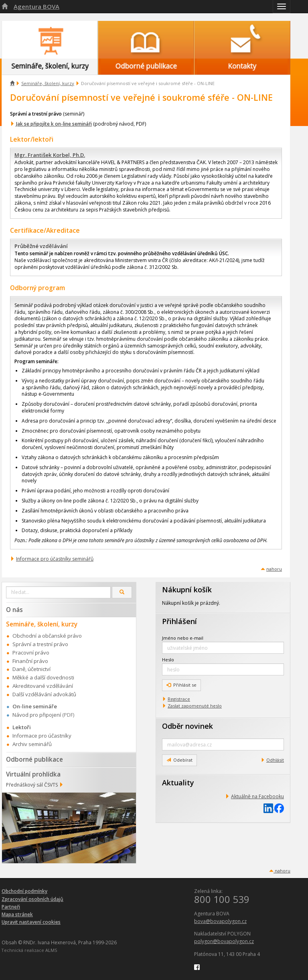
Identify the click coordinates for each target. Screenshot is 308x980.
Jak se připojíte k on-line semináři (54, 124)
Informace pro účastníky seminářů (55, 559)
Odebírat (179, 760)
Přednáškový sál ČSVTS (32, 785)
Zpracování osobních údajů (32, 899)
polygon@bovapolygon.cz (224, 941)
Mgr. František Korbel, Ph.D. (50, 155)
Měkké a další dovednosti (43, 677)
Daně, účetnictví (31, 669)
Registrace (179, 699)
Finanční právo (30, 661)
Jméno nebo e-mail (183, 638)
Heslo (168, 660)
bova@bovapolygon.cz (220, 921)
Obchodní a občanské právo (47, 636)
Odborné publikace (34, 759)
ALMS (51, 950)
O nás (14, 610)
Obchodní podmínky (24, 891)
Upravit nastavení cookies (31, 922)
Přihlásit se (181, 685)
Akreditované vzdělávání (43, 686)
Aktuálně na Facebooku (257, 796)
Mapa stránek (17, 914)
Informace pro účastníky (42, 736)
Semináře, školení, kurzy (48, 83)
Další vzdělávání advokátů (44, 694)
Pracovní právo (31, 653)
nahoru (274, 569)
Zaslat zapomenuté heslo (195, 706)
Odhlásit (275, 760)
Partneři (11, 907)
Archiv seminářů (32, 744)
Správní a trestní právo (40, 644)
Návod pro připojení (37, 715)
